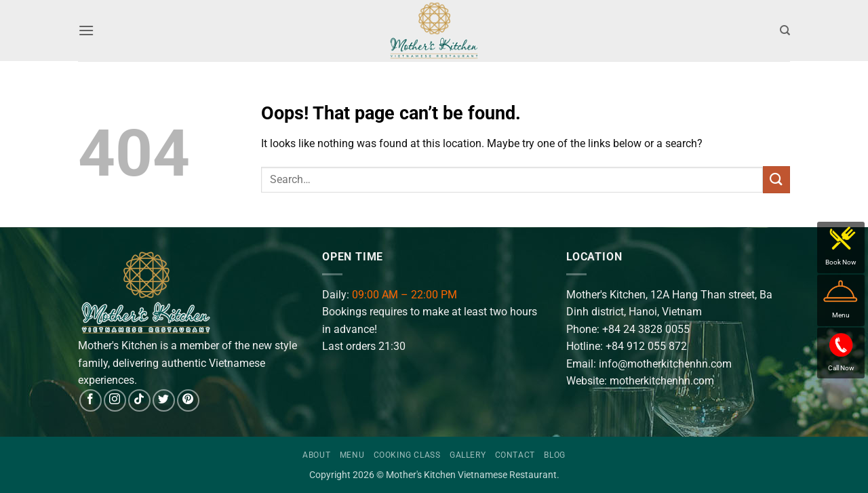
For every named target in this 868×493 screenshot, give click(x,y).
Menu (352, 455)
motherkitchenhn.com (662, 381)
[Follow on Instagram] (115, 400)
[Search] (785, 31)
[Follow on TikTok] (139, 400)
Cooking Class (407, 455)
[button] (86, 30)
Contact (515, 455)
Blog (554, 455)
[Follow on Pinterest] (188, 400)
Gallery (468, 455)
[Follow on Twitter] (164, 400)
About (316, 455)
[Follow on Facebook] (91, 400)
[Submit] (776, 179)
